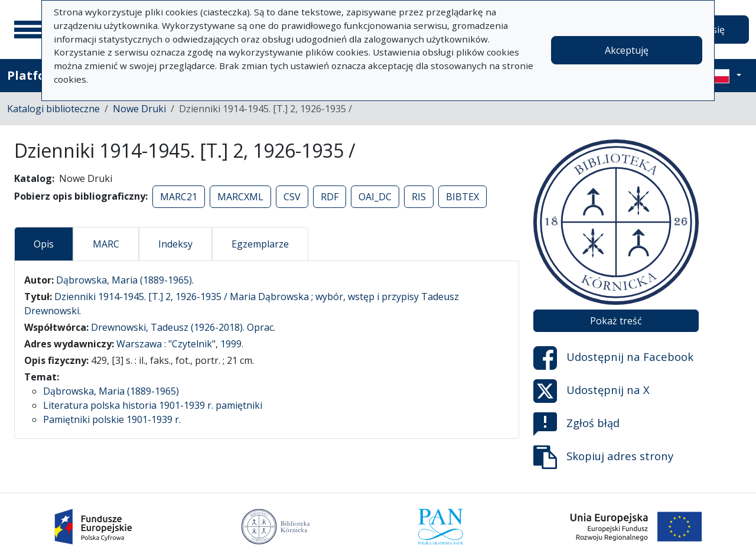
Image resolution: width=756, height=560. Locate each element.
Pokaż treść (616, 321)
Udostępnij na (613, 358)
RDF (330, 197)
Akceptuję (627, 50)
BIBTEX (462, 197)
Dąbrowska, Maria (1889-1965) (111, 391)
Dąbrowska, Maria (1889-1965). (125, 280)
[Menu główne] (29, 30)
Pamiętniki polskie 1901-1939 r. (112, 419)
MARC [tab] (106, 244)
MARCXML (240, 197)
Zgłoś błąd (576, 424)
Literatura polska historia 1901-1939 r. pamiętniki (153, 405)
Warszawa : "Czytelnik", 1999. (180, 344)
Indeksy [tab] (175, 244)
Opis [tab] (44, 244)
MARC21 (179, 197)
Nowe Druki (139, 109)
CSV (292, 197)
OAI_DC (375, 197)
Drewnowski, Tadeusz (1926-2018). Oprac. (183, 327)
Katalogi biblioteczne (53, 109)
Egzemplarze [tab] (260, 244)
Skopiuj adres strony (603, 457)
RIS (419, 197)
